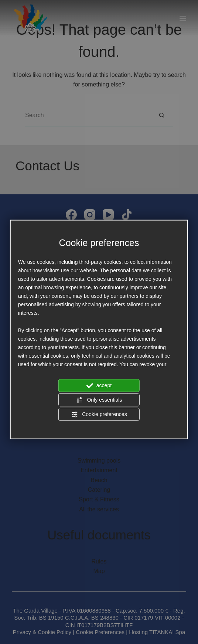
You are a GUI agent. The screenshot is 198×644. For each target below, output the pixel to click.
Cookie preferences (99, 415)
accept (99, 385)
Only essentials (99, 400)
